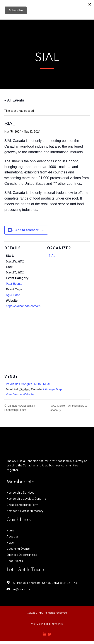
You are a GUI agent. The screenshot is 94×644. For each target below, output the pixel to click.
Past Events (14, 284)
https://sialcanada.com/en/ (24, 306)
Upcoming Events (18, 548)
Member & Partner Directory (25, 511)
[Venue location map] (47, 342)
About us (13, 536)
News (10, 542)
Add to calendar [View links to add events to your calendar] (27, 230)
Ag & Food (13, 295)
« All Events (14, 100)
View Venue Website (20, 394)
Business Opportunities (22, 555)
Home (10, 530)
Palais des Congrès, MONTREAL (28, 384)
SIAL (52, 255)
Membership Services (20, 492)
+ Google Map (52, 389)
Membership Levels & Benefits (26, 498)
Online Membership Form (22, 505)
